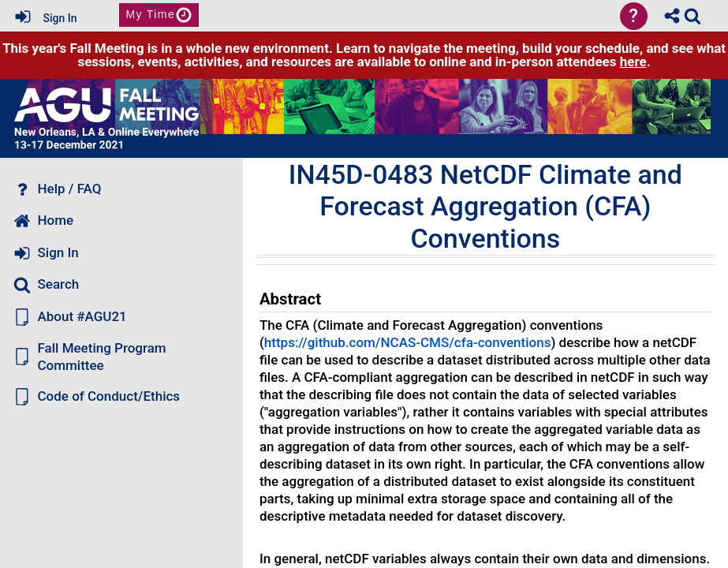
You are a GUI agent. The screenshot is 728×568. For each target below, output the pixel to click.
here (633, 62)
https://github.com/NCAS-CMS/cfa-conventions (408, 342)
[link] (693, 16)
